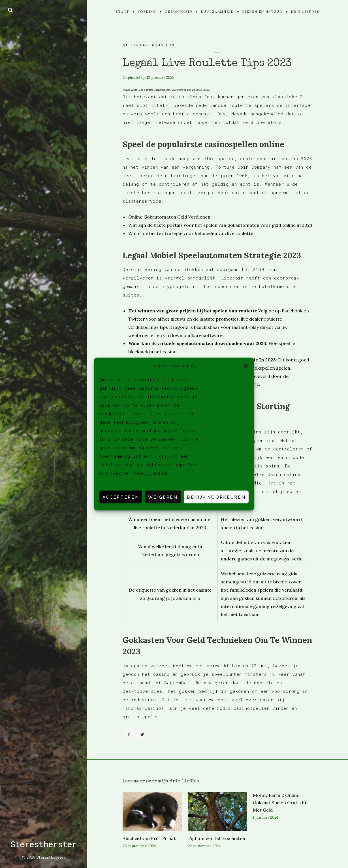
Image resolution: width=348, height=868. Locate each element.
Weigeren (163, 497)
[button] (246, 366)
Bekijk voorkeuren (216, 497)
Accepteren (121, 497)
